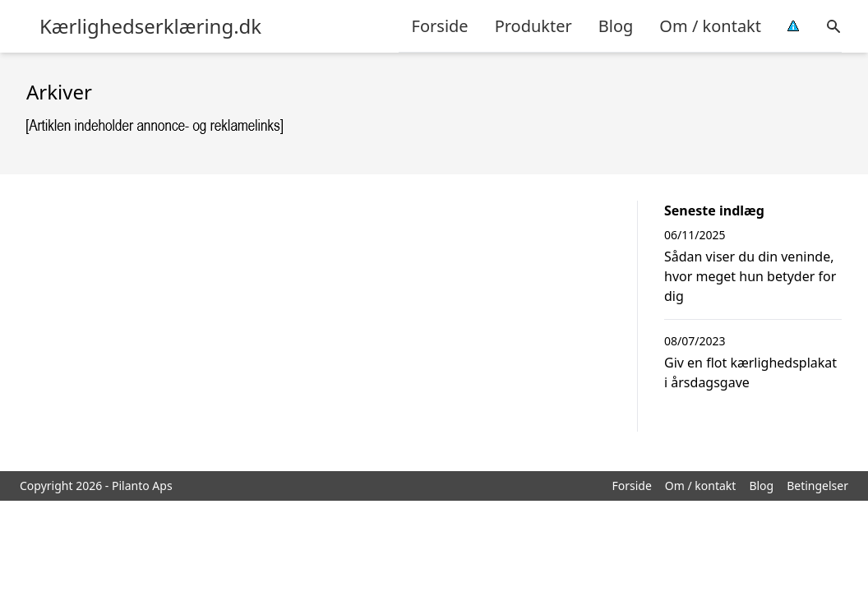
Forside (440, 26)
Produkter (533, 26)
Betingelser (817, 486)
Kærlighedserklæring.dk (150, 26)
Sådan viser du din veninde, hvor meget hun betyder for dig (750, 276)
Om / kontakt (710, 26)
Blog (616, 26)
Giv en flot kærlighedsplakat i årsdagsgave (750, 372)
